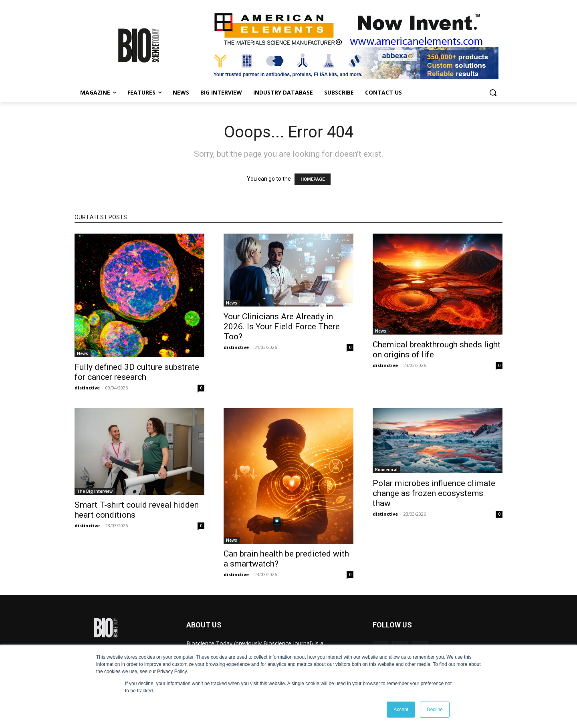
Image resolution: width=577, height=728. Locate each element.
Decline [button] (435, 710)
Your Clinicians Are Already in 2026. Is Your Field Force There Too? (282, 327)
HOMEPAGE (313, 179)
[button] (493, 93)
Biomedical (386, 470)
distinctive (87, 388)
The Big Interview (95, 491)
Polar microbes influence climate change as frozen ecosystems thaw (434, 493)
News (83, 353)
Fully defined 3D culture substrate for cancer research (137, 372)
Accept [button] (401, 710)
